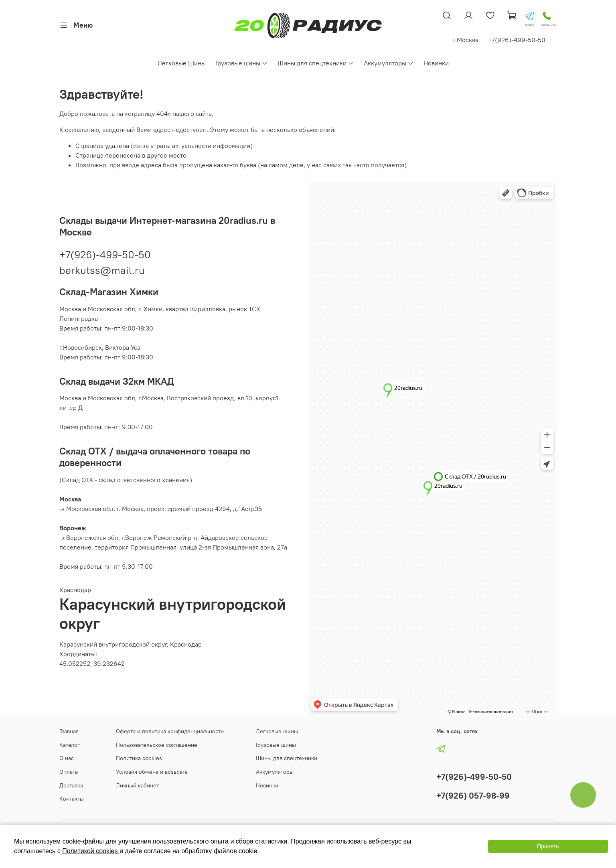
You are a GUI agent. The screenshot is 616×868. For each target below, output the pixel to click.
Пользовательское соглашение (157, 745)
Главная (69, 731)
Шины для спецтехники (316, 63)
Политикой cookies (91, 851)
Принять (548, 846)
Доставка (71, 785)
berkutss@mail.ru (102, 270)
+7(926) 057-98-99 (473, 796)
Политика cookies (139, 758)
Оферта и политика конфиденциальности (170, 731)
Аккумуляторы (389, 63)
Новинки (436, 63)
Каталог (70, 745)
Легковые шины (277, 731)
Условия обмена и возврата (152, 772)
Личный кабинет (137, 785)
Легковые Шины (182, 63)
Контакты (72, 799)
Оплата (69, 772)
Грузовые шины (242, 63)
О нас (67, 758)
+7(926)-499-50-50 (105, 255)
